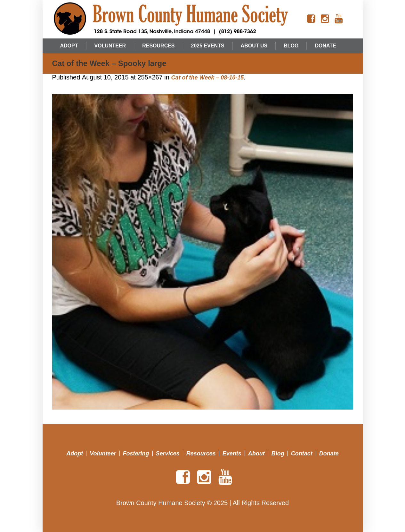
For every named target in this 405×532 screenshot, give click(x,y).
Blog (278, 453)
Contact (302, 453)
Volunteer (103, 453)
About (256, 453)
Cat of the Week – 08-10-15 (207, 78)
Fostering (136, 453)
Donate (329, 453)
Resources (201, 453)
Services (168, 453)
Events (232, 453)
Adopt (75, 453)
